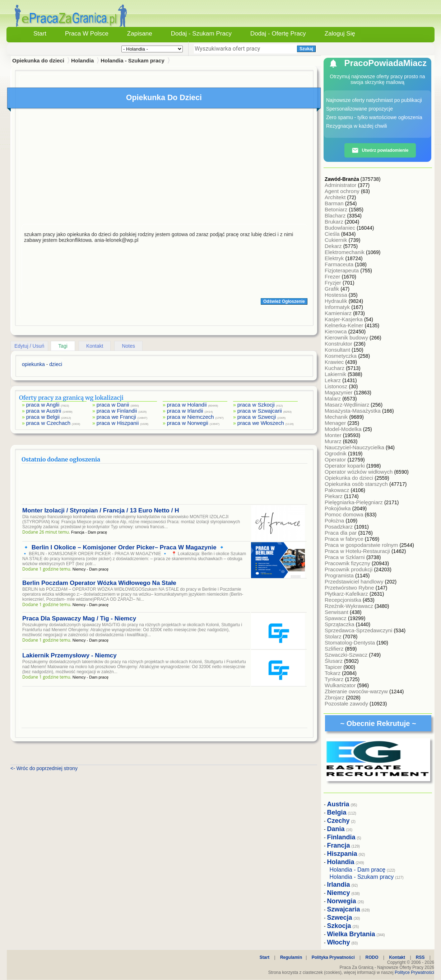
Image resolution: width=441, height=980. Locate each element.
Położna (335, 521)
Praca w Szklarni (345, 557)
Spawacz (336, 618)
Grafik (333, 289)
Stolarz (334, 636)
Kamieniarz (339, 313)
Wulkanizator (341, 685)
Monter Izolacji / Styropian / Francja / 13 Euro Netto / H (101, 510)
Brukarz (335, 222)
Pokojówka (338, 508)
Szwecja (340, 918)
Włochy (339, 942)
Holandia (82, 60)
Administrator (341, 185)
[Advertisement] (164, 168)
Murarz (334, 441)
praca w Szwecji (257, 417)
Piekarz (334, 496)
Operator (336, 459)
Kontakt (95, 346)
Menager (336, 423)
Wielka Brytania (351, 934)
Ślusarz (334, 661)
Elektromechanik (345, 252)
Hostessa (337, 295)
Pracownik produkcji (349, 569)
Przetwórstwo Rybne (350, 588)
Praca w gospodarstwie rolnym (362, 545)
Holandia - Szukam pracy (133, 60)
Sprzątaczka (340, 624)
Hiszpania (342, 854)
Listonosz (337, 386)
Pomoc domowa (345, 514)
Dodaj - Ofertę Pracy (278, 34)
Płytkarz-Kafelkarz (347, 594)
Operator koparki (345, 466)
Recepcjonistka (344, 600)
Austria (338, 804)
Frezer (333, 276)
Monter (334, 435)
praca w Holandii (187, 405)
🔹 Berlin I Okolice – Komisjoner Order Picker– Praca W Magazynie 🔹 (124, 547)
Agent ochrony (343, 191)
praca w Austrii (44, 411)
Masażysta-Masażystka (353, 411)
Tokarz (333, 673)
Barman (335, 203)
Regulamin (291, 957)
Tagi (63, 346)
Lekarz (333, 380)
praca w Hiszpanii (118, 423)
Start (40, 34)
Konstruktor (339, 344)
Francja (339, 845)
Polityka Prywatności (333, 957)
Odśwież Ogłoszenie (284, 301)
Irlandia (339, 885)
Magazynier (339, 392)
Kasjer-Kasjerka (344, 319)
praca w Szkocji (256, 405)
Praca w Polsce (87, 34)
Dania (336, 829)
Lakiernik (336, 374)
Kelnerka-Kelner (345, 325)
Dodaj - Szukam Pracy (201, 34)
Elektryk (335, 258)
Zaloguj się (340, 34)
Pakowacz (338, 490)
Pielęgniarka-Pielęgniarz (354, 502)
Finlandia (341, 837)
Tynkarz (335, 679)
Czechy (338, 821)
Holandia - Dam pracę (358, 870)
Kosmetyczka (341, 356)
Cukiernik (337, 240)
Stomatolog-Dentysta (351, 643)
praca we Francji (116, 417)
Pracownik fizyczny (348, 563)
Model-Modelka (344, 429)
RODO (372, 957)
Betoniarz (337, 209)
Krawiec (335, 362)
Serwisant (337, 612)
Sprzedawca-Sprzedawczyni (359, 630)
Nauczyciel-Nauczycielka (355, 447)
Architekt (336, 197)
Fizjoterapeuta (342, 270)
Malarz (333, 398)
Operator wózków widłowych (359, 472)
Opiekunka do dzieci (350, 478)
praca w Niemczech (191, 417)
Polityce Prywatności (414, 972)
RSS (420, 957)
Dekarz (334, 246)
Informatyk (338, 307)
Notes (128, 346)
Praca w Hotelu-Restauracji (358, 551)
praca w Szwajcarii (260, 411)
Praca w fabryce (345, 539)
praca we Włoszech (261, 423)
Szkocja (339, 926)
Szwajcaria (344, 909)
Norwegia (342, 901)
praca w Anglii (43, 405)
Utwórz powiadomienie (380, 150)
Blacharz (336, 215)
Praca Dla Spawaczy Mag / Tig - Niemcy (79, 618)
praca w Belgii (43, 417)
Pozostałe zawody (347, 704)
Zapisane (140, 34)
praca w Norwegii (188, 423)
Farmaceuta (340, 264)
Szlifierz (335, 649)
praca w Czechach (48, 423)
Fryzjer (334, 283)
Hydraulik (337, 301)
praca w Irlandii (185, 411)
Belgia (337, 812)
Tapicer (334, 667)
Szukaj (306, 49)
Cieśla (333, 234)
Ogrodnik (336, 453)
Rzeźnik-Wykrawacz (350, 606)
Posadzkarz (340, 527)
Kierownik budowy (347, 337)
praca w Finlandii (117, 411)
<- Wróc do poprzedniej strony (44, 768)
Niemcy (339, 893)
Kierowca (336, 331)
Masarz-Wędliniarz (348, 405)
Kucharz (335, 368)
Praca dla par (341, 533)
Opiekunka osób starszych (357, 484)
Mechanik (337, 417)
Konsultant (338, 350)
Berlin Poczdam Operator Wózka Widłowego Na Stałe (99, 583)
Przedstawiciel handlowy (355, 582)
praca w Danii (113, 405)
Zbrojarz (335, 697)
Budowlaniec (341, 228)
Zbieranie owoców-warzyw (357, 691)
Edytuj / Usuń (29, 346)
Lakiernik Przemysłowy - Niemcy (69, 655)
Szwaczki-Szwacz (347, 655)
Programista (340, 575)
